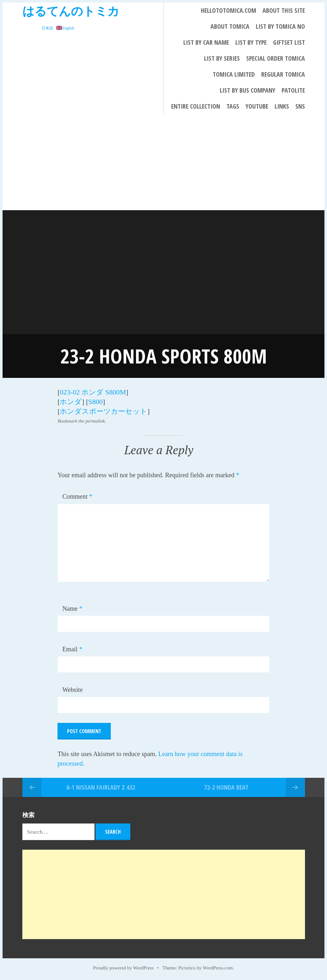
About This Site (284, 10)
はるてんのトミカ (71, 11)
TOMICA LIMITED (234, 74)
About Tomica (230, 26)
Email (72, 649)
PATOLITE (293, 90)
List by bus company (247, 90)
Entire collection (196, 106)
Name (72, 609)
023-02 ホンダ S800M (93, 392)
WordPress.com (218, 968)
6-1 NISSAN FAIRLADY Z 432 (101, 787)
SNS (300, 106)
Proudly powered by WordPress (123, 968)
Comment (77, 496)
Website (72, 690)
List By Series (222, 58)
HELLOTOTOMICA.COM (228, 10)
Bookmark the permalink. (82, 421)
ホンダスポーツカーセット (103, 411)
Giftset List (289, 42)
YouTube (257, 106)
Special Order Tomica (276, 58)
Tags (233, 106)
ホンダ (71, 402)
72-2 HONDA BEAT (226, 787)
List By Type (251, 42)
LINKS (282, 106)
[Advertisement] (163, 162)
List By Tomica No (280, 26)
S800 (96, 402)
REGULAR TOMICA (283, 74)
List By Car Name (206, 42)
